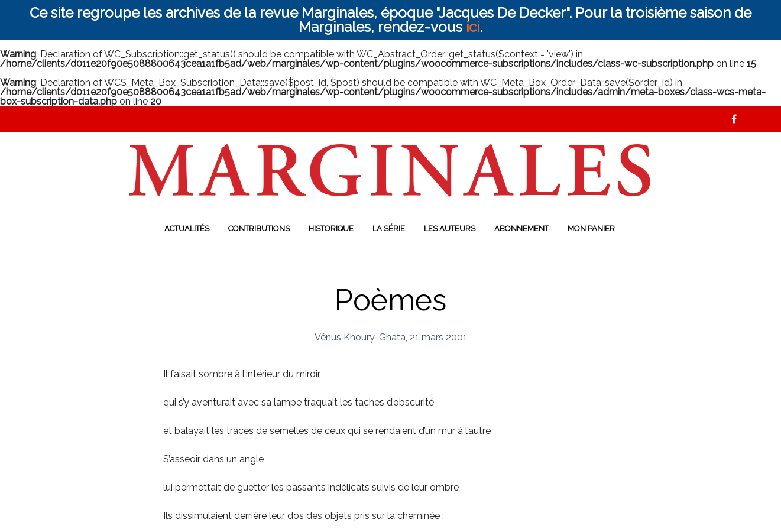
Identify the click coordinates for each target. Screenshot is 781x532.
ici (473, 27)
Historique (331, 228)
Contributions (259, 228)
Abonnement (521, 228)
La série (389, 228)
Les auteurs (450, 228)
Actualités (187, 228)
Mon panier (591, 228)
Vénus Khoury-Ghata (360, 337)
